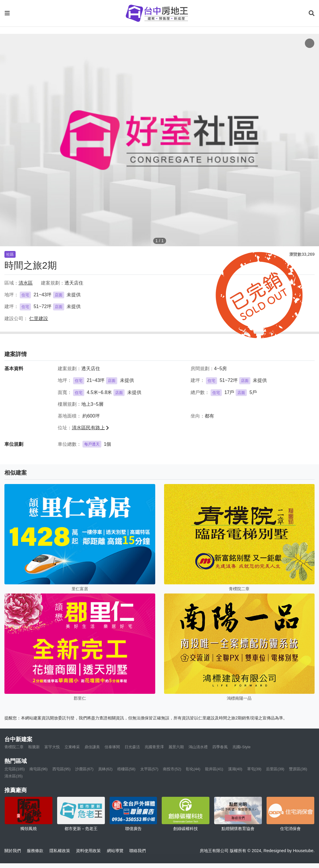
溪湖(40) (235, 769)
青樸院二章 (14, 747)
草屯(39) (254, 769)
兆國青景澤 (154, 747)
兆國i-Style (242, 747)
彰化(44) (193, 769)
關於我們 (13, 851)
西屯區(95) (62, 769)
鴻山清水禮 (198, 747)
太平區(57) (149, 769)
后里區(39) (275, 769)
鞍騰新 (34, 747)
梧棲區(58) (126, 769)
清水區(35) (14, 776)
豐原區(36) (298, 769)
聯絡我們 (138, 851)
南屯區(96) (39, 769)
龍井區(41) (214, 769)
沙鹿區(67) (84, 769)
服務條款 (35, 851)
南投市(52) (172, 769)
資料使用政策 (88, 851)
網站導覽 (115, 851)
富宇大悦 (52, 747)
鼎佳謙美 (92, 747)
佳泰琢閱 (112, 747)
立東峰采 (72, 747)
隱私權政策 (60, 851)
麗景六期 (176, 747)
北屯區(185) (15, 769)
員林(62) (105, 769)
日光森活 (132, 747)
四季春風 (220, 747)
